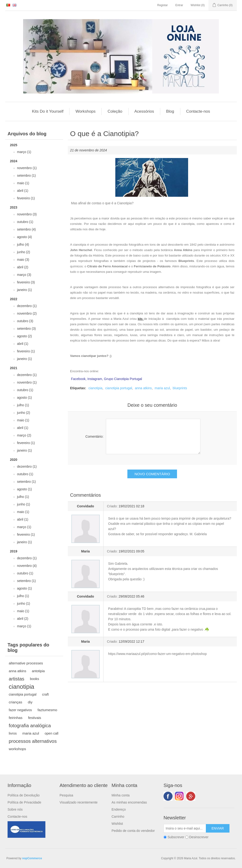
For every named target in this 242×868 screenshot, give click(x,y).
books (35, 679)
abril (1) (23, 191)
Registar (162, 5)
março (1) (24, 152)
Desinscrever (199, 837)
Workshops (85, 111)
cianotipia (22, 687)
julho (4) (23, 244)
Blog (170, 111)
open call (52, 733)
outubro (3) (25, 321)
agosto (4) (24, 237)
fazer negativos (20, 710)
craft (45, 694)
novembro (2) (27, 313)
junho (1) (24, 504)
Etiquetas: (78, 388)
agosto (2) (24, 336)
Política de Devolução (24, 795)
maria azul (31, 733)
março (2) (24, 435)
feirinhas (16, 718)
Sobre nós (15, 809)
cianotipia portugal (23, 694)
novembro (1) (27, 168)
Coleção (115, 111)
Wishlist (117, 824)
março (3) (24, 275)
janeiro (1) (24, 290)
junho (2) (24, 252)
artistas (17, 679)
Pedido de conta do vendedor (133, 831)
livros (13, 733)
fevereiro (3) (26, 282)
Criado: (112, 506)
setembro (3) (26, 329)
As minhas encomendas (129, 802)
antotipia (38, 671)
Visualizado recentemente (79, 802)
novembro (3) (27, 214)
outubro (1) (25, 222)
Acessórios (144, 111)
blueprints (180, 388)
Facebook (168, 796)
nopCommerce (32, 858)
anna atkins (17, 671)
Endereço (119, 809)
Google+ (191, 796)
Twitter (179, 796)
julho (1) (23, 405)
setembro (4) (26, 229)
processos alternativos (33, 741)
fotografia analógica (30, 726)
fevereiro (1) (26, 198)
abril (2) (23, 267)
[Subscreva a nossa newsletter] (185, 828)
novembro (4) (27, 566)
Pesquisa (66, 795)
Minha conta (121, 795)
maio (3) (23, 260)
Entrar (179, 5)
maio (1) (23, 183)
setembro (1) (26, 175)
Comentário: (94, 436)
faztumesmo (47, 710)
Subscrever (176, 837)
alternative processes (26, 663)
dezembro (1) (27, 306)
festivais (35, 718)
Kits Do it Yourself (48, 111)
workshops (17, 749)
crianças (15, 702)
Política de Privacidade (24, 802)
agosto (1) (24, 398)
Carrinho (118, 817)
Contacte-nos (198, 111)
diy (30, 702)
